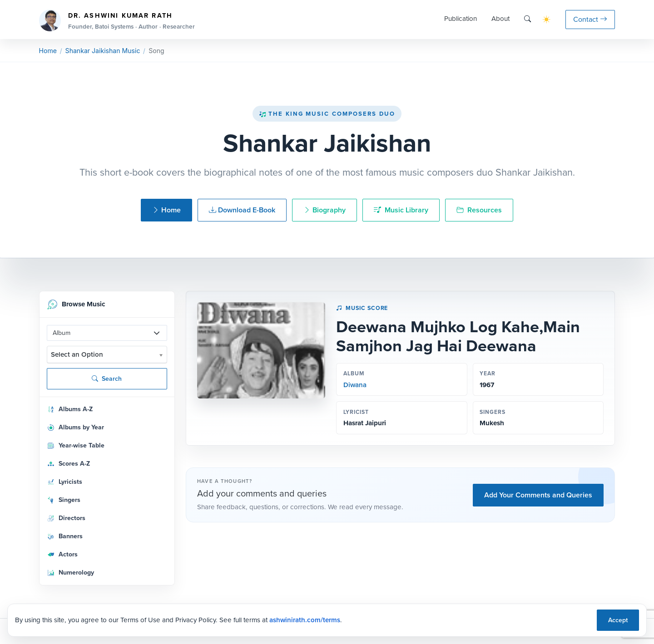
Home (48, 51)
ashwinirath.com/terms (305, 620)
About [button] (500, 19)
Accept (618, 620)
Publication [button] (461, 19)
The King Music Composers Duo (327, 114)
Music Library (401, 210)
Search (107, 379)
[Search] (528, 19)
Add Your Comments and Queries (538, 495)
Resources (479, 210)
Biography (325, 210)
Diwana (355, 385)
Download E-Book (242, 210)
